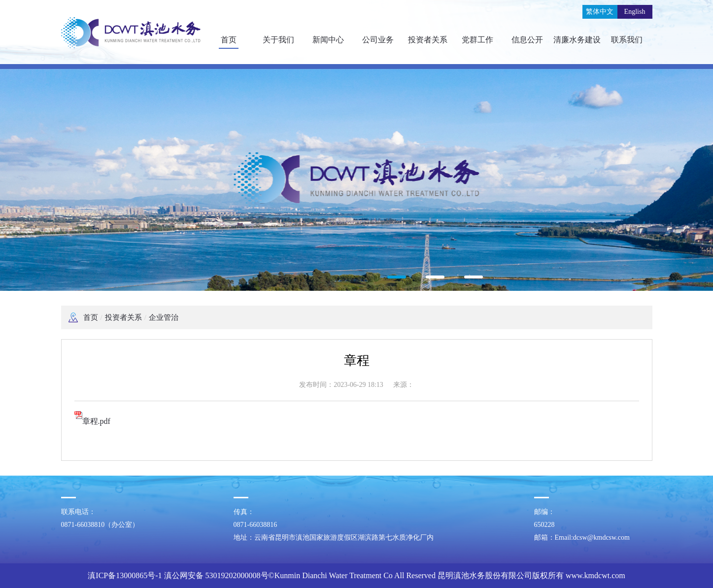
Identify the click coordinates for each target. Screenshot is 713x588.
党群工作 (477, 40)
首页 (229, 40)
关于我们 (278, 40)
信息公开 (527, 40)
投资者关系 (428, 40)
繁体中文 (600, 12)
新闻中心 (328, 40)
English (635, 12)
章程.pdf (92, 421)
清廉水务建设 (577, 40)
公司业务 (378, 40)
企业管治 (164, 317)
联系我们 (627, 40)
